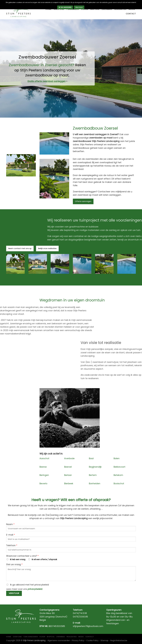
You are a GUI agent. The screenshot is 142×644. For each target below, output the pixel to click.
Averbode (69, 458)
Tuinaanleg (73, 9)
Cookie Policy (92, 640)
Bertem (93, 475)
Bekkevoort (119, 467)
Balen (117, 458)
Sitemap (104, 640)
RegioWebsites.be (119, 640)
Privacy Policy (78, 640)
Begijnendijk (95, 467)
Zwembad (107, 9)
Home (48, 9)
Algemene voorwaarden (59, 640)
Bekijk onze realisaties (47, 248)
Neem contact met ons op (20, 248)
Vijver (85, 9)
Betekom (118, 475)
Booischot (119, 484)
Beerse (43, 467)
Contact (131, 14)
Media (132, 9)
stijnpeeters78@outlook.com (88, 626)
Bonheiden (95, 484)
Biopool (95, 9)
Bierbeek (69, 484)
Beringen (44, 475)
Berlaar (68, 475)
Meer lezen (79, 7)
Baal (91, 458)
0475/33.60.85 (80, 617)
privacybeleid (35, 589)
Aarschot (44, 458)
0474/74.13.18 (80, 613)
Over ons (59, 9)
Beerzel (68, 467)
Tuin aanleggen (31, 637)
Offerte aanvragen (83, 201)
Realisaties (120, 9)
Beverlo (43, 484)
